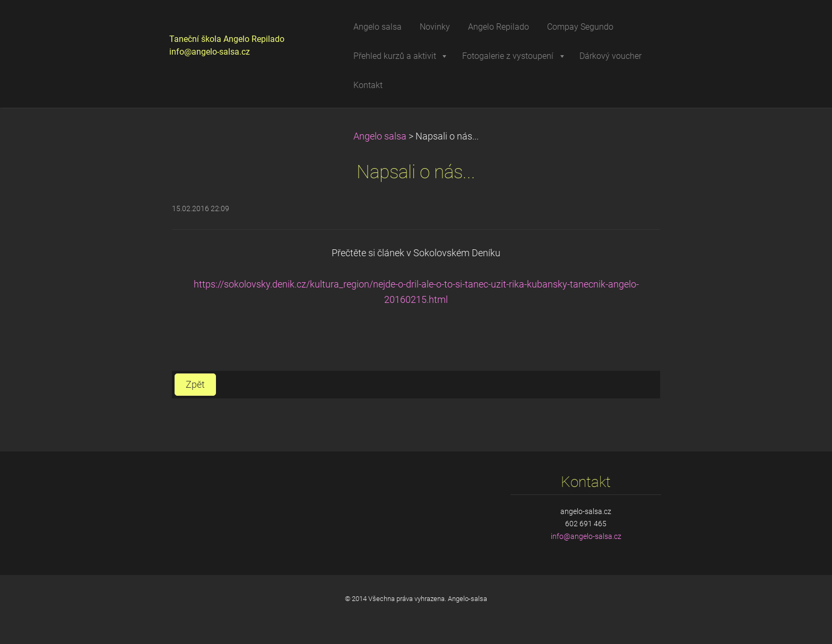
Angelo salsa (380, 136)
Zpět (195, 385)
